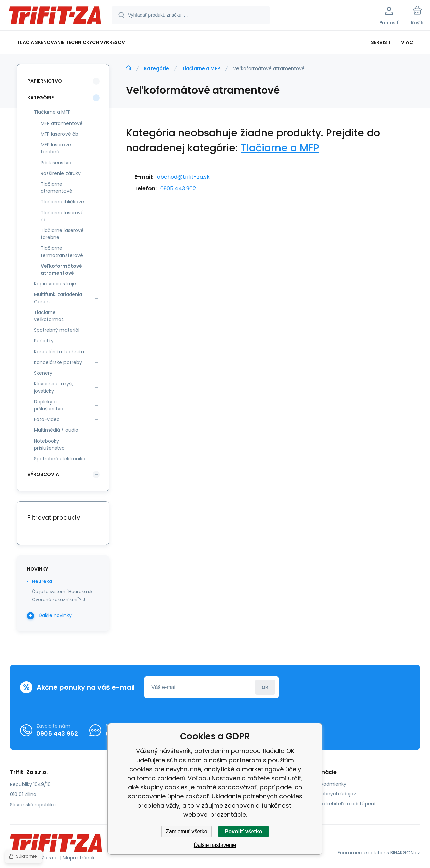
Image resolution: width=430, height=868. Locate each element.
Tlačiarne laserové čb (62, 216)
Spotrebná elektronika (60, 459)
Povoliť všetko (244, 832)
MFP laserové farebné (56, 148)
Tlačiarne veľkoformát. (49, 316)
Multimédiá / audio (56, 430)
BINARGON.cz (405, 853)
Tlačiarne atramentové (56, 188)
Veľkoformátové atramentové (61, 269)
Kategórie (157, 68)
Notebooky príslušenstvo (49, 444)
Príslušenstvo (56, 163)
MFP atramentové (62, 123)
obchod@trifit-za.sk (183, 177)
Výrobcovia (43, 474)
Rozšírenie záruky (61, 173)
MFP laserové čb (59, 134)
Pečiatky (44, 341)
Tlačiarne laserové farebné (62, 234)
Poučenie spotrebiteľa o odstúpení (334, 804)
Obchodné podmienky (320, 784)
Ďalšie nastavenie (215, 845)
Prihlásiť (265, 687)
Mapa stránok (79, 858)
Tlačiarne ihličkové (62, 202)
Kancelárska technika (59, 352)
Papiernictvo (45, 81)
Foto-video (47, 419)
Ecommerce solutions (363, 853)
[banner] (55, 16)
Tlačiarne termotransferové (62, 252)
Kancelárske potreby (58, 362)
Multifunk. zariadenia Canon (58, 298)
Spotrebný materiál (57, 330)
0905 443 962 (178, 189)
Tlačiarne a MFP (201, 68)
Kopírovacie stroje (55, 284)
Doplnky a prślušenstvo (49, 405)
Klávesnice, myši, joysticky (54, 387)
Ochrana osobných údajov (325, 794)
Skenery (43, 373)
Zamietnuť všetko (186, 832)
